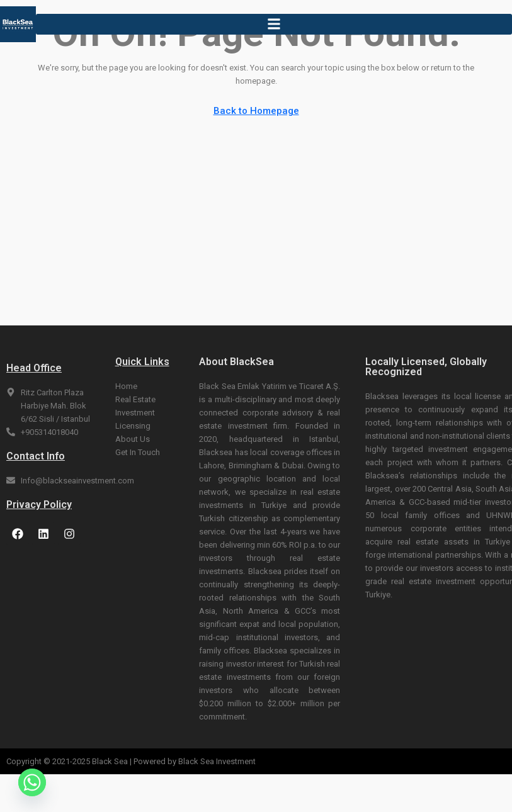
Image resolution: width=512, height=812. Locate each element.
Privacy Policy (39, 505)
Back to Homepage (256, 111)
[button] (274, 24)
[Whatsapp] (32, 782)
